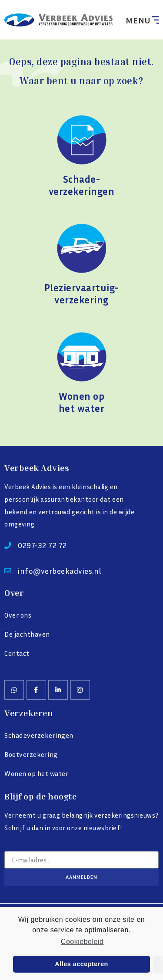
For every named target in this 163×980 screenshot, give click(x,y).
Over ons (18, 615)
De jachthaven (27, 634)
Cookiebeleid (82, 942)
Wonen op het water (36, 773)
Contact (17, 653)
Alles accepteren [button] (81, 964)
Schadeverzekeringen (39, 735)
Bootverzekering (31, 754)
